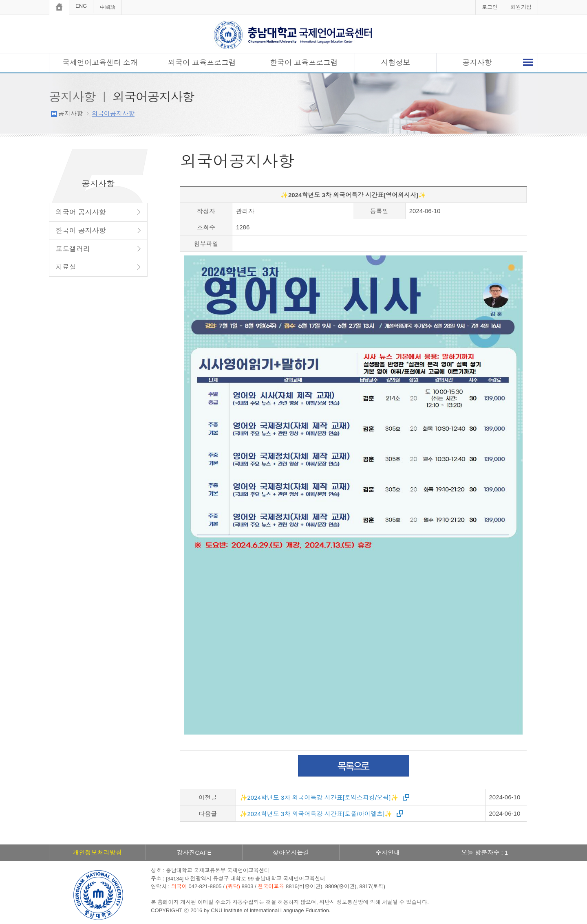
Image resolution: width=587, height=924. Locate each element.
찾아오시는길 (291, 852)
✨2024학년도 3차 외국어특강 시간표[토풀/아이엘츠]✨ (316, 814)
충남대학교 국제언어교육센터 (293, 35)
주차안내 (388, 852)
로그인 (490, 7)
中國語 (107, 7)
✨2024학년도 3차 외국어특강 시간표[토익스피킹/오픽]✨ (319, 797)
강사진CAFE (194, 852)
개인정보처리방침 (97, 852)
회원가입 (521, 7)
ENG (81, 6)
